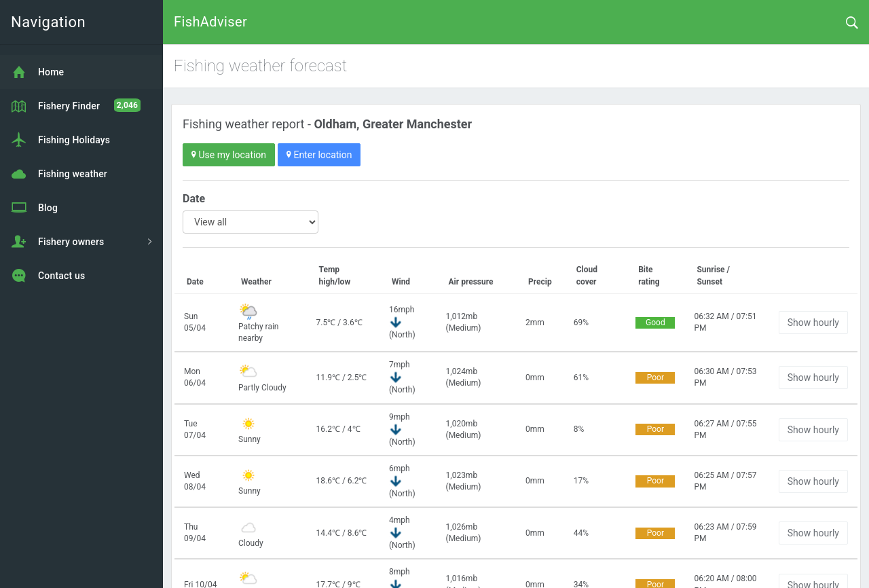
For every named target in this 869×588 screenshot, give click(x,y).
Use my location (229, 155)
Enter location (319, 155)
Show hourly (813, 323)
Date (194, 199)
